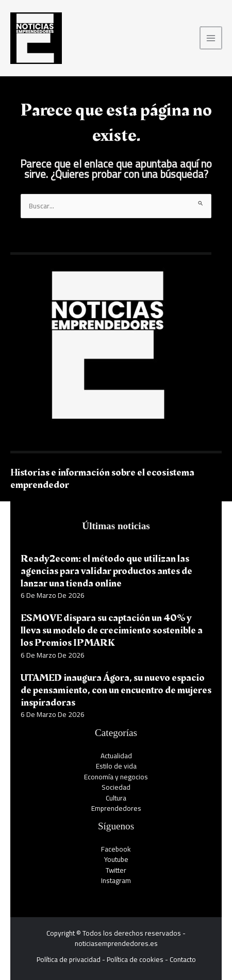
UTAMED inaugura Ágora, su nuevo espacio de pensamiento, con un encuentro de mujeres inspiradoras (116, 690)
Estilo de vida (116, 766)
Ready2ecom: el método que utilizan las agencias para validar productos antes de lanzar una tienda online (106, 571)
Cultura (116, 798)
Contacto (183, 959)
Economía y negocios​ (116, 777)
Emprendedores (116, 808)
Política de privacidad (69, 959)
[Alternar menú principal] (212, 38)
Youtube (116, 859)
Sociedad (116, 787)
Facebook (116, 849)
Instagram (116, 880)
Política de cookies (135, 959)
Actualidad (116, 756)
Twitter (116, 870)
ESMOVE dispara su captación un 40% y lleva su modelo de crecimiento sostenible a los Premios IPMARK (112, 630)
